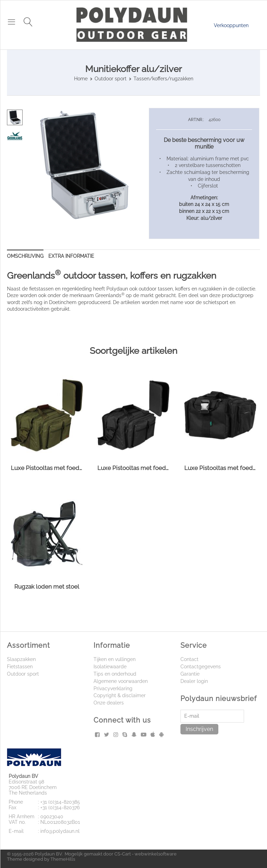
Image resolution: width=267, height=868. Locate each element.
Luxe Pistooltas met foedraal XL (220, 468)
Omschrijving (25, 256)
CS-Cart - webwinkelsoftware (145, 854)
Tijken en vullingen (115, 659)
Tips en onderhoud (115, 674)
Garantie (190, 674)
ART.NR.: (196, 120)
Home (81, 79)
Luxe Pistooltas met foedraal (47, 468)
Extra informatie (71, 256)
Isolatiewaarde (110, 667)
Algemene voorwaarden (121, 681)
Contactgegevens (201, 667)
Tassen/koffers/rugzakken (163, 79)
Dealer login (194, 681)
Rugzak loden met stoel (47, 587)
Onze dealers (109, 703)
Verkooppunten (231, 25)
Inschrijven (199, 729)
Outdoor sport (111, 79)
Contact (189, 659)
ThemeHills (63, 859)
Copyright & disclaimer (120, 695)
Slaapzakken (21, 659)
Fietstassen (20, 667)
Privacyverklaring (113, 688)
